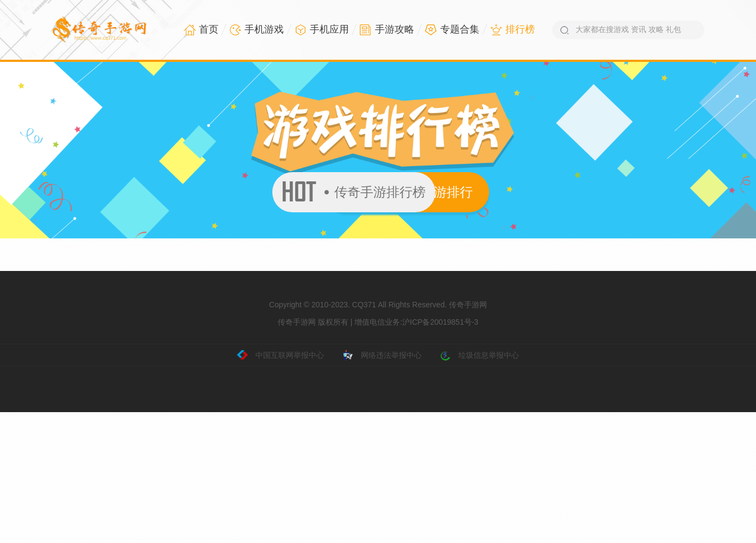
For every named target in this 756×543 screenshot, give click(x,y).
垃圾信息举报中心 (479, 356)
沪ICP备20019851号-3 (440, 322)
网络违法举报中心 (382, 356)
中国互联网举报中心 (280, 356)
